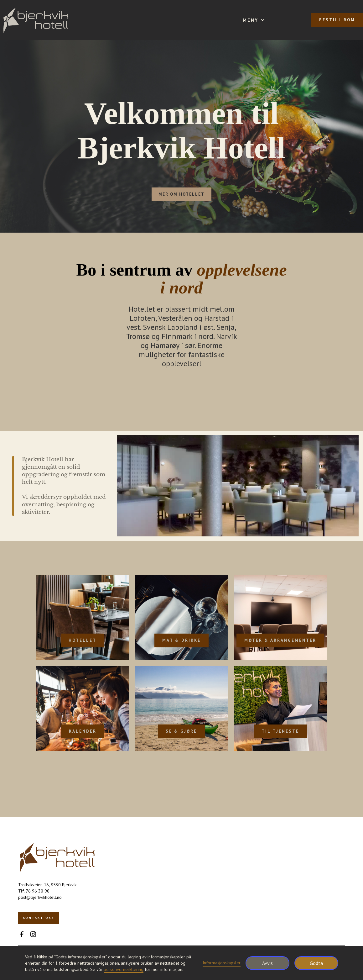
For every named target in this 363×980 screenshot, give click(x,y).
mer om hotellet (181, 194)
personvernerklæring (124, 969)
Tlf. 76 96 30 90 (34, 891)
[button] (254, 20)
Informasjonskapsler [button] (222, 963)
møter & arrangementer (280, 640)
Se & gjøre (181, 731)
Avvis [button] (267, 963)
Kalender (83, 731)
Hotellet (83, 640)
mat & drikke (181, 640)
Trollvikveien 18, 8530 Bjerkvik (47, 885)
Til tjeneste (280, 731)
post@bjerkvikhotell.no (40, 897)
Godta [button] (316, 963)
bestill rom (337, 20)
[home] (36, 20)
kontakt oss (39, 918)
